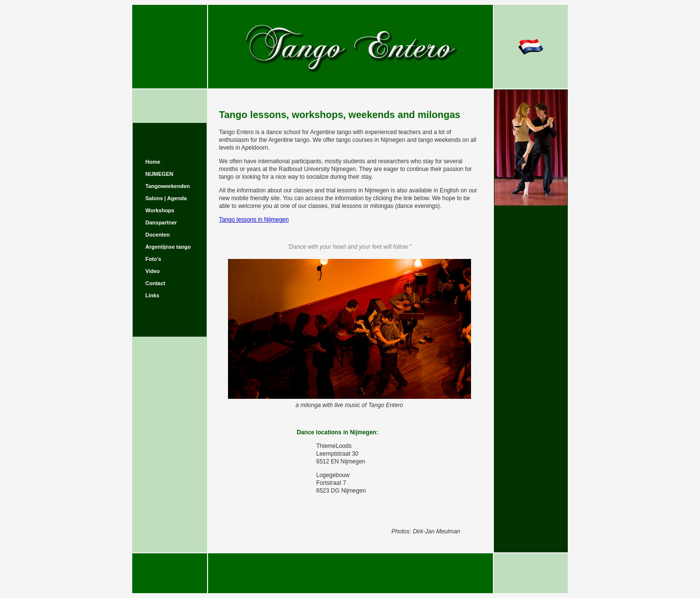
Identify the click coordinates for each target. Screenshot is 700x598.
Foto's (153, 259)
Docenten (157, 235)
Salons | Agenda (166, 198)
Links (152, 295)
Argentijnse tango (168, 247)
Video (153, 271)
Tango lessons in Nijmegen (254, 220)
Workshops (160, 210)
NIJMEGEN (159, 174)
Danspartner (161, 222)
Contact (155, 283)
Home (153, 162)
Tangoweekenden (167, 186)
